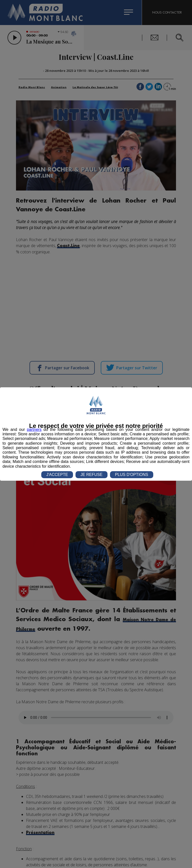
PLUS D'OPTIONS (132, 475)
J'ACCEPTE (57, 475)
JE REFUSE (91, 475)
